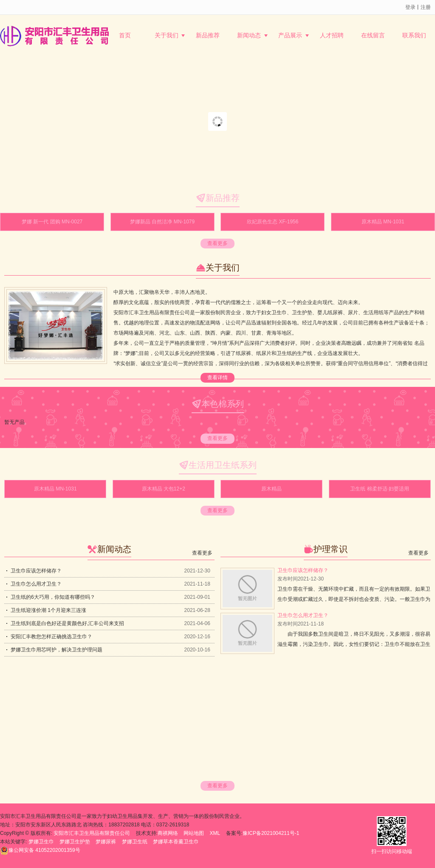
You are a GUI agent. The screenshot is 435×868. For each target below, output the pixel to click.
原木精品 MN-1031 (383, 222)
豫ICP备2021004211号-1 (271, 833)
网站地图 (194, 833)
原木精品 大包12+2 (164, 489)
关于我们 (167, 35)
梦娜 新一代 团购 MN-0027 (52, 222)
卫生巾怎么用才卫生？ (36, 584)
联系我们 (414, 35)
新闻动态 (249, 35)
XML (215, 833)
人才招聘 (332, 35)
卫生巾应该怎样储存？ (36, 571)
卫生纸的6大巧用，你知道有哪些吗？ (53, 597)
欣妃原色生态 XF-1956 (273, 222)
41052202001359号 (40, 850)
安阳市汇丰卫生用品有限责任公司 (92, 833)
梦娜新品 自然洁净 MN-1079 (162, 222)
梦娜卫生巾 (41, 842)
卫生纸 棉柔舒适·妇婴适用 (380, 489)
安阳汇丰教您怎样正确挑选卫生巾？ (51, 637)
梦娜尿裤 (106, 842)
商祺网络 (168, 833)
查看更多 (217, 243)
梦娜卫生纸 (135, 842)
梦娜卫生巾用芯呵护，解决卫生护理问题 (56, 650)
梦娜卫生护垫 (75, 842)
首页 (125, 35)
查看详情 (217, 378)
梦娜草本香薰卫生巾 (176, 842)
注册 (426, 7)
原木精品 (271, 489)
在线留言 (373, 35)
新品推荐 (208, 35)
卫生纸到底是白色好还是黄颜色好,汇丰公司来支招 (67, 623)
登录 (410, 7)
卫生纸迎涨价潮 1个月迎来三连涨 (48, 610)
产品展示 (290, 35)
